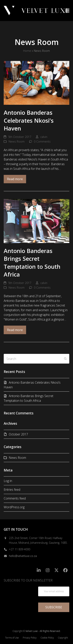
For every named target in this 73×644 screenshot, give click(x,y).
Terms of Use (12, 638)
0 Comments (42, 141)
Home (27, 51)
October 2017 (18, 434)
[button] (67, 10)
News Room (17, 141)
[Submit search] (65, 359)
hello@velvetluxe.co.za (23, 556)
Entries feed (12, 490)
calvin (44, 137)
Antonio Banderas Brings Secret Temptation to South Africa (32, 263)
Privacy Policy (30, 638)
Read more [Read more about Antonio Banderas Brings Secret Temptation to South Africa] (15, 330)
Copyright (63, 638)
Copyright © (19, 631)
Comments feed (15, 498)
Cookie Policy (47, 638)
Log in (8, 481)
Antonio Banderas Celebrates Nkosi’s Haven (29, 120)
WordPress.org (14, 507)
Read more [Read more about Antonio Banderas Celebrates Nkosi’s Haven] (15, 179)
